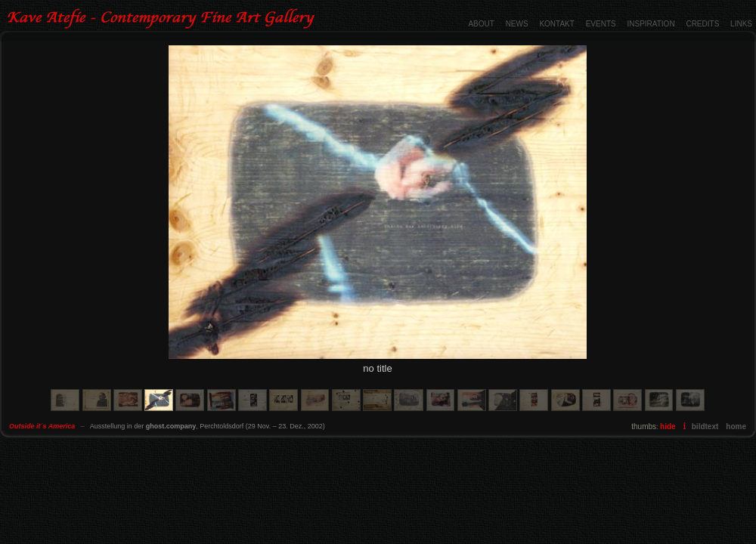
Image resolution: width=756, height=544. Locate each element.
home (736, 427)
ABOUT (481, 24)
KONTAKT (556, 24)
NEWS (517, 24)
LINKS (741, 24)
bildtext (705, 427)
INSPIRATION (651, 24)
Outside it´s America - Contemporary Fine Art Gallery (163, 19)
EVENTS (601, 24)
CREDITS (702, 24)
